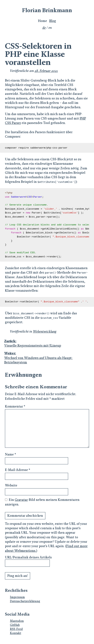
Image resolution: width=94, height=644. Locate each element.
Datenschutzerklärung (25, 601)
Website (11, 485)
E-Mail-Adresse (18, 470)
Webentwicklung (45, 332)
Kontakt (16, 633)
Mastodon (17, 621)
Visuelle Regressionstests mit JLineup (47, 343)
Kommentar (15, 406)
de (44, 28)
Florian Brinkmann (47, 10)
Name (10, 454)
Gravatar (21, 500)
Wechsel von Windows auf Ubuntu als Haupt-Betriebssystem (47, 358)
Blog (53, 21)
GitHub (15, 625)
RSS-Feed (16, 629)
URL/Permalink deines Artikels (28, 557)
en (50, 28)
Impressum (17, 597)
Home (43, 21)
